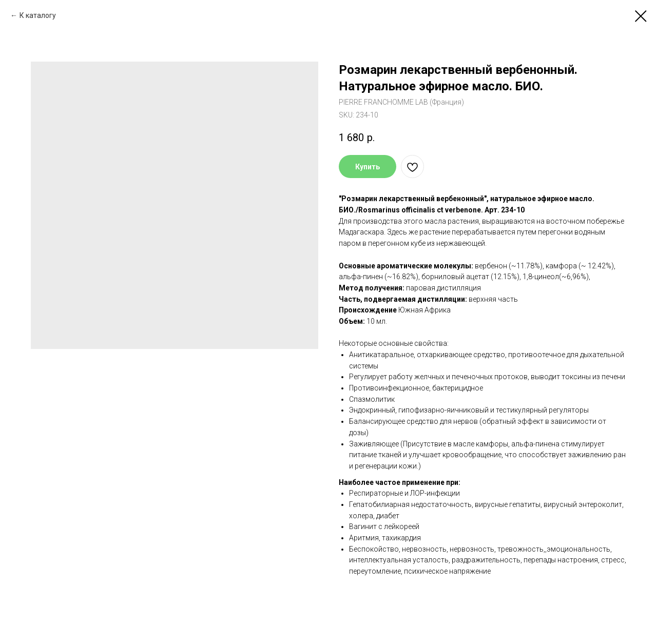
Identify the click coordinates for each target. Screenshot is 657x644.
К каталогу (38, 15)
